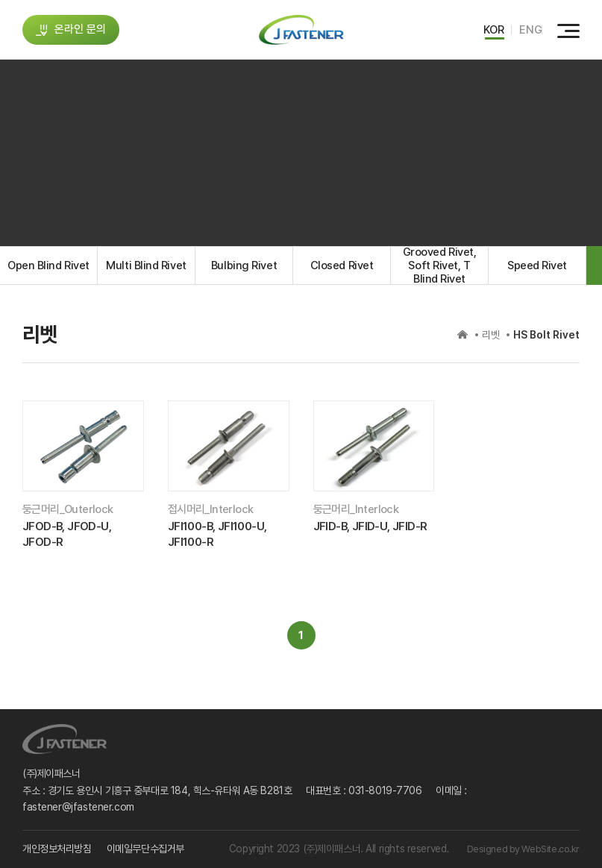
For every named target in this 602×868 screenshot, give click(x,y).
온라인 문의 (71, 29)
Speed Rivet (537, 265)
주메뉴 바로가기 (0, 0)
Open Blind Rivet (48, 265)
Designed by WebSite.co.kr (524, 849)
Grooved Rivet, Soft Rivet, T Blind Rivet (440, 265)
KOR (494, 30)
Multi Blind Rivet (146, 265)
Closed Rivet (342, 265)
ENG (531, 30)
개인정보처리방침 (57, 849)
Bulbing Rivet (244, 265)
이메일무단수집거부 (145, 849)
